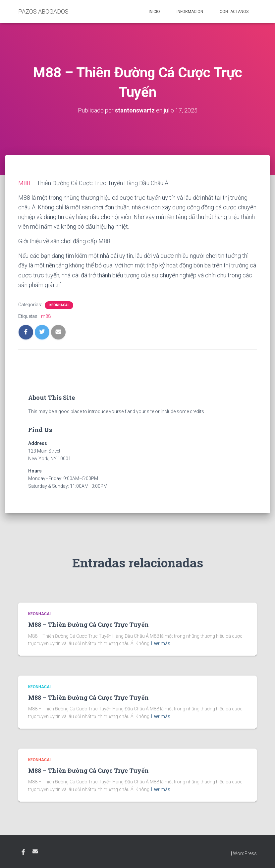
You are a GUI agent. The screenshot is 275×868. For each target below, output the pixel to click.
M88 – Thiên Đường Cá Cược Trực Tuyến (88, 624)
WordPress (245, 853)
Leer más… (162, 643)
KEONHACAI (59, 305)
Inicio (154, 12)
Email (35, 851)
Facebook (23, 852)
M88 (24, 183)
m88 (46, 316)
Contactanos (234, 12)
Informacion (190, 12)
